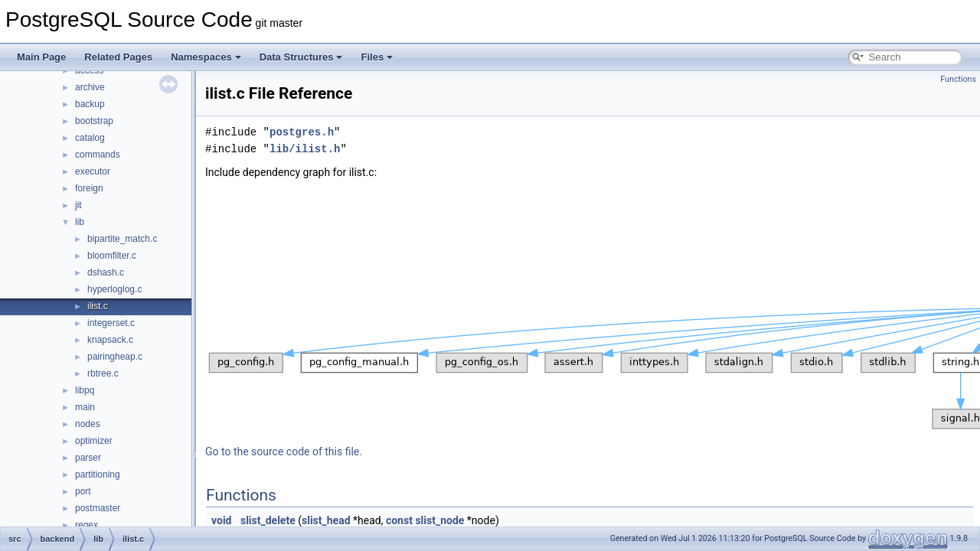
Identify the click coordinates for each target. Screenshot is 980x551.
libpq (85, 390)
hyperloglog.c (114, 289)
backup (90, 104)
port (83, 491)
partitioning (98, 474)
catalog (90, 138)
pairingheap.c (115, 357)
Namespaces (206, 57)
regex (87, 525)
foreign (89, 188)
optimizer (94, 441)
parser (88, 458)
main (85, 407)
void (221, 520)
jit (78, 205)
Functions (958, 79)
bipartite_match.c (122, 239)
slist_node (439, 520)
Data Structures (301, 57)
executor (93, 171)
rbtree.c (103, 373)
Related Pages (118, 57)
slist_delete (268, 520)
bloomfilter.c (112, 256)
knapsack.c (110, 340)
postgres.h (302, 132)
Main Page (41, 57)
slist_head (326, 520)
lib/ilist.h (305, 149)
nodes (88, 424)
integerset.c (111, 323)
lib (80, 222)
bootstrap (94, 121)
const (399, 520)
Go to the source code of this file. (284, 452)
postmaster (98, 508)
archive (90, 87)
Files (377, 57)
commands (98, 155)
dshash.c (106, 272)
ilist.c (98, 306)
